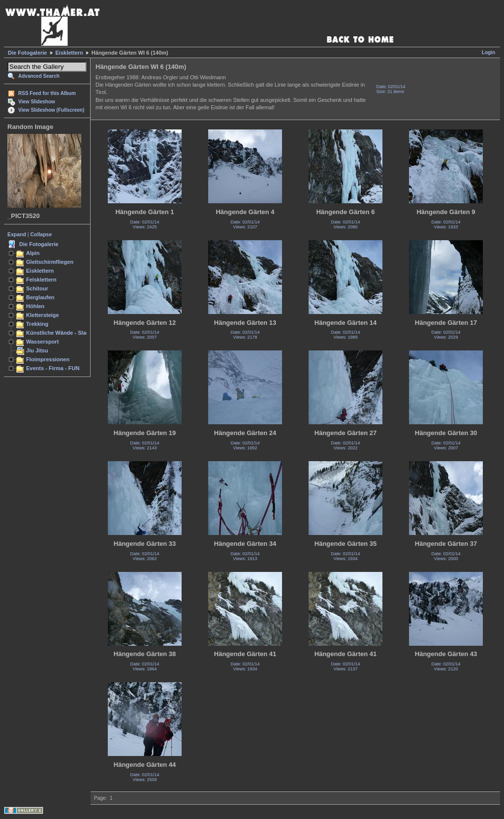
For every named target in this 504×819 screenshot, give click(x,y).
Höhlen (35, 306)
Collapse (41, 234)
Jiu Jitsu (37, 350)
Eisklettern (69, 53)
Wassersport (42, 342)
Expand (17, 234)
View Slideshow (37, 102)
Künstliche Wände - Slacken (62, 333)
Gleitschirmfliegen (50, 262)
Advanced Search (39, 76)
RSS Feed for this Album (47, 93)
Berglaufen (40, 297)
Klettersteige (43, 315)
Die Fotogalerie (27, 53)
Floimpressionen (48, 359)
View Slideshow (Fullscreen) (51, 110)
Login (488, 52)
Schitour (37, 288)
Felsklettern (41, 280)
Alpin (33, 253)
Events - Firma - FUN (53, 368)
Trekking (37, 324)
